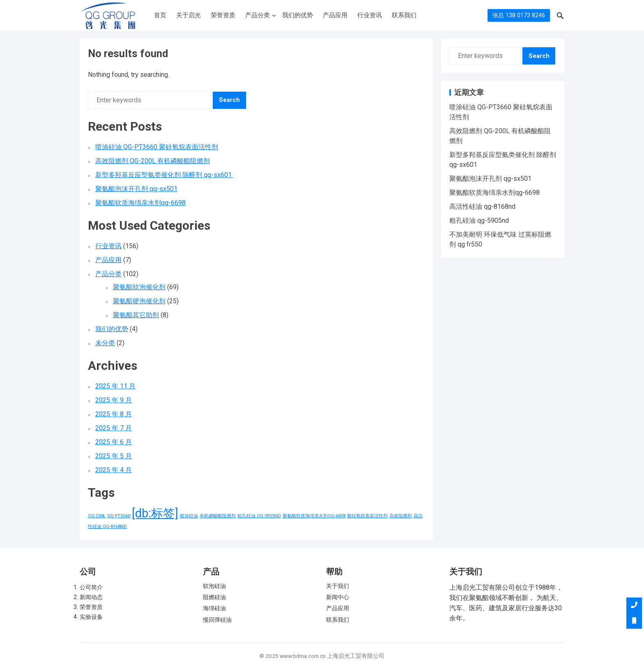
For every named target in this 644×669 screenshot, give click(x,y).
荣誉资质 (223, 15)
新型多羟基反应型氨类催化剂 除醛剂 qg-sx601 (164, 175)
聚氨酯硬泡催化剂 (139, 301)
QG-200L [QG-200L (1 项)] (97, 516)
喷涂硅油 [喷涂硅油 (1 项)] (189, 516)
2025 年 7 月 (114, 428)
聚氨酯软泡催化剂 (139, 287)
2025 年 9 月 (114, 400)
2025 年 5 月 (114, 456)
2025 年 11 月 (115, 386)
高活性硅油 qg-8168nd (482, 206)
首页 (160, 15)
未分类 (105, 343)
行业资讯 (370, 15)
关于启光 (189, 15)
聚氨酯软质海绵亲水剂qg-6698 (140, 203)
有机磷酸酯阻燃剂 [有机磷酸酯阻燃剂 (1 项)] (218, 516)
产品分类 (258, 15)
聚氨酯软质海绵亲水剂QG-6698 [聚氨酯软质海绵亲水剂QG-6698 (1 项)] (314, 516)
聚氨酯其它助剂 (136, 315)
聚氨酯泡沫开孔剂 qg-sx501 (136, 189)
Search (229, 100)
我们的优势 (298, 15)
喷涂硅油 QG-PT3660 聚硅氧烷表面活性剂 (157, 147)
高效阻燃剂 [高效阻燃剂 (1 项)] (401, 516)
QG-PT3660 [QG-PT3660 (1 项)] (119, 516)
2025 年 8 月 (114, 414)
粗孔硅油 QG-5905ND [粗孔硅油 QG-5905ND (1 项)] (259, 516)
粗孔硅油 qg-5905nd (479, 220)
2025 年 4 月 (114, 470)
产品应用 (335, 15)
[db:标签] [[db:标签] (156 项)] (155, 513)
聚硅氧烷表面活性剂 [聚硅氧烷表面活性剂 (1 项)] (367, 516)
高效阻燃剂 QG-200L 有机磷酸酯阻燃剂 (153, 161)
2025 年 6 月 (114, 442)
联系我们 (404, 15)
